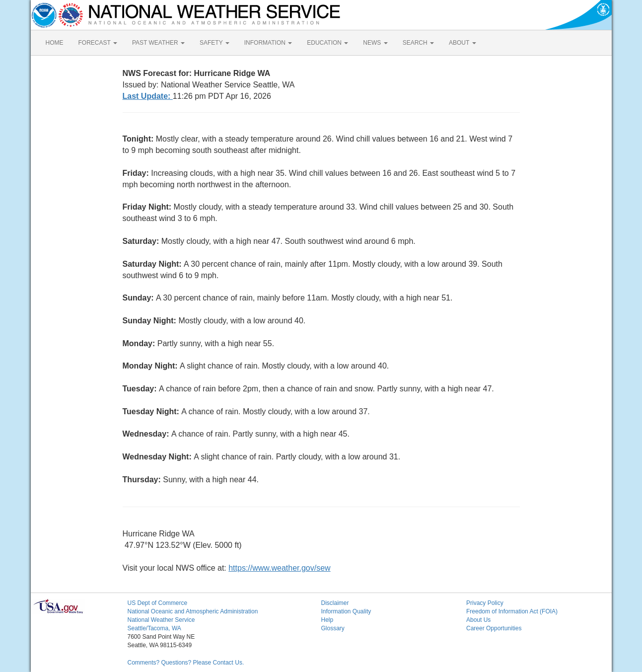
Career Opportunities (494, 628)
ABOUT (462, 43)
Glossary (333, 628)
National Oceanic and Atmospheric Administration (193, 611)
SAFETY (214, 43)
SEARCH (418, 43)
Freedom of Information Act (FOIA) (512, 611)
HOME (55, 43)
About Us (478, 620)
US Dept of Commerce (158, 603)
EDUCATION (327, 43)
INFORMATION (268, 43)
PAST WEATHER (158, 43)
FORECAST (98, 43)
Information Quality (346, 611)
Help (327, 620)
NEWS (375, 43)
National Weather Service (161, 620)
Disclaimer (335, 603)
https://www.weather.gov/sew (279, 568)
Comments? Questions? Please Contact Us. (186, 663)
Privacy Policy (485, 603)
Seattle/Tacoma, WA (154, 628)
